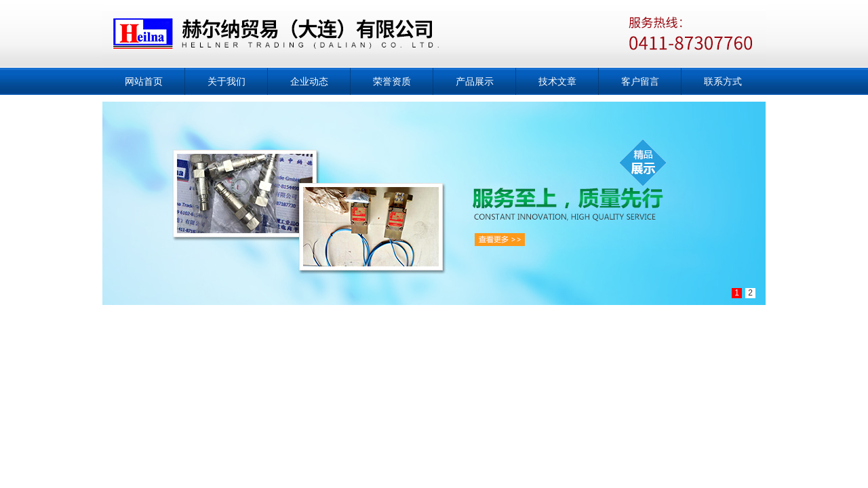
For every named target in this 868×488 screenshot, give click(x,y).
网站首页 (144, 81)
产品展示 (475, 81)
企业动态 (309, 81)
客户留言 (640, 81)
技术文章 (557, 81)
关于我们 (226, 81)
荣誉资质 (392, 81)
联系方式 (723, 81)
